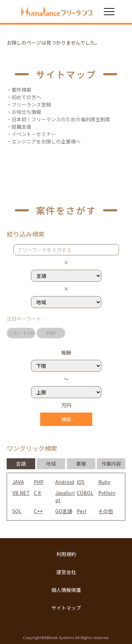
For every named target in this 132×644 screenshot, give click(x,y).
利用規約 (66, 554)
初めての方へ (26, 97)
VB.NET (21, 493)
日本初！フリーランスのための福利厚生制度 (61, 119)
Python (107, 493)
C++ (38, 511)
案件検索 (21, 90)
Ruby (104, 482)
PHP (51, 333)
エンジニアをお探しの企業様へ (46, 141)
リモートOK (21, 333)
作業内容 (111, 464)
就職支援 (21, 127)
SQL (17, 511)
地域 (51, 464)
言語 (21, 464)
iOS (81, 482)
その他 (106, 511)
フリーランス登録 (31, 104)
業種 (81, 464)
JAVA (18, 482)
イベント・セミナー (34, 134)
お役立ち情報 (26, 112)
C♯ (38, 493)
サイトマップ (66, 608)
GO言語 (64, 511)
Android (65, 482)
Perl (81, 511)
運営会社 (66, 572)
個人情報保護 (66, 590)
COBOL (85, 493)
